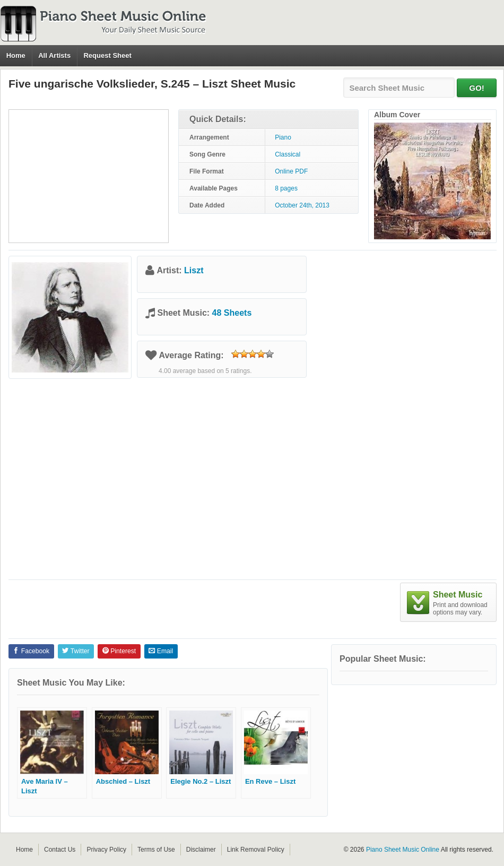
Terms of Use (156, 850)
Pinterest (119, 651)
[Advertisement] (89, 176)
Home (16, 55)
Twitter (76, 651)
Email (161, 651)
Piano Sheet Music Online (403, 850)
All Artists (54, 55)
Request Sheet (107, 55)
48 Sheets (232, 313)
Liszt (194, 270)
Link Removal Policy (256, 850)
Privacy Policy (106, 850)
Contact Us (60, 850)
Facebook (31, 651)
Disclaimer (201, 850)
